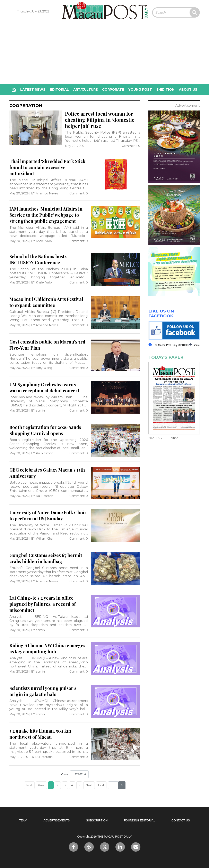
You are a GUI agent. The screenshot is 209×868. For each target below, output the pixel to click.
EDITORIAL (59, 90)
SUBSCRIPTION (97, 820)
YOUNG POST (140, 90)
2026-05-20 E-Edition (163, 438)
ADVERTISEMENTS (56, 820)
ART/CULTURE (85, 90)
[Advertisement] (105, 54)
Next (89, 785)
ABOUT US (188, 90)
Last (101, 785)
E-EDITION (165, 90)
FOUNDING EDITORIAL (140, 820)
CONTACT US (181, 820)
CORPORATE (113, 90)
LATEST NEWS (33, 90)
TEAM (23, 820)
